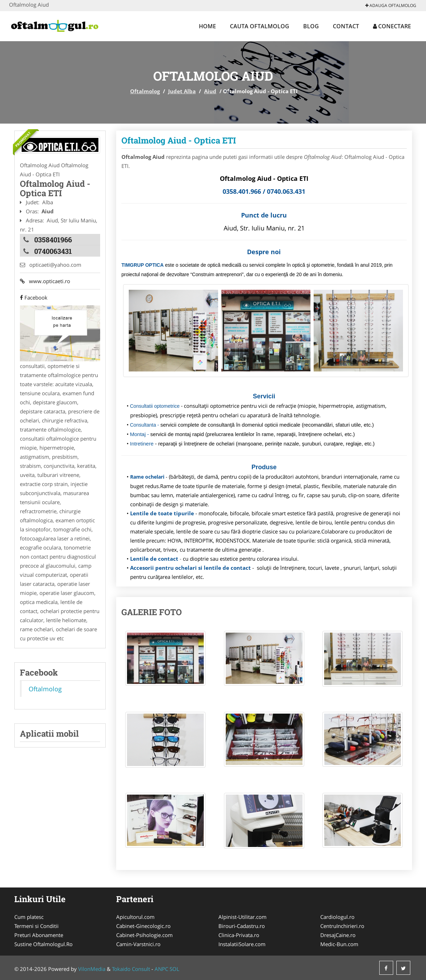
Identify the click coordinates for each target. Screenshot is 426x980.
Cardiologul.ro (337, 917)
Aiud (210, 91)
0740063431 (53, 251)
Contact (346, 26)
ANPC (161, 969)
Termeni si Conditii (36, 926)
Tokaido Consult (131, 969)
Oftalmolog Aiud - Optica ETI (179, 140)
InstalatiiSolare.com (242, 944)
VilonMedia (92, 969)
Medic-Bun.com (339, 944)
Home (207, 26)
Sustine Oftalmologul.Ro (43, 944)
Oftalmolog (145, 91)
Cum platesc (29, 917)
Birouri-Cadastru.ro (242, 926)
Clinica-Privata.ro (239, 935)
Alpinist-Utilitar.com (242, 917)
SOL (174, 969)
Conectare (392, 26)
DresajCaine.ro (338, 935)
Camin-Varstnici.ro (138, 944)
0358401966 (53, 240)
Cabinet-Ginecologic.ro (143, 926)
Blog (311, 26)
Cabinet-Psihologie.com (144, 935)
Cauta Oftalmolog (260, 26)
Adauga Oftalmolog (391, 5)
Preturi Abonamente (39, 935)
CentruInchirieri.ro (342, 926)
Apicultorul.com (135, 917)
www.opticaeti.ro (45, 281)
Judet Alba (182, 91)
